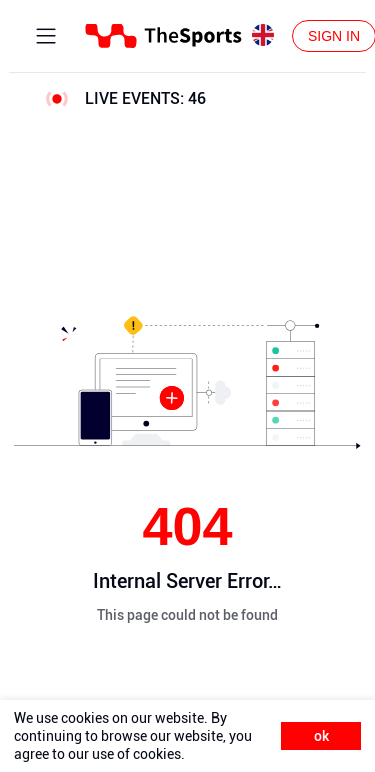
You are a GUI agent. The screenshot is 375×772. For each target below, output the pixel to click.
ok (321, 736)
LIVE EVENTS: (145, 98)
